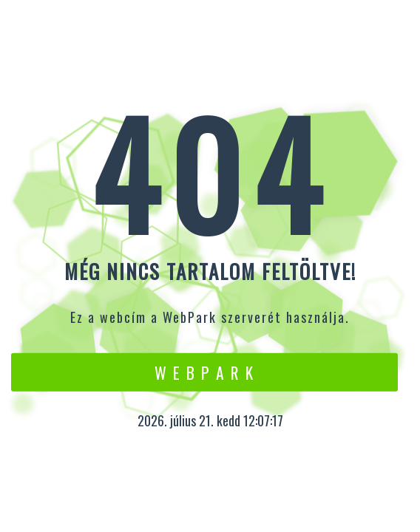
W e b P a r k (204, 372)
